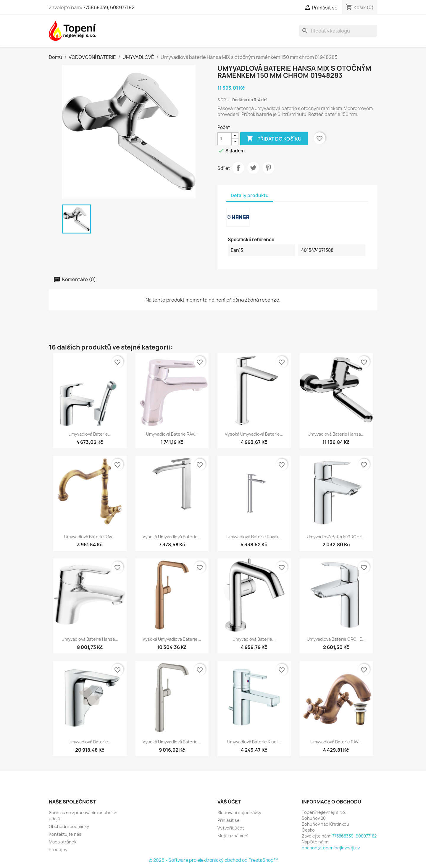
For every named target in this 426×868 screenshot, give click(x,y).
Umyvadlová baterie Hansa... (336, 434)
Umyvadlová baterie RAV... (172, 434)
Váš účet (229, 802)
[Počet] (225, 139)
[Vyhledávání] (338, 31)
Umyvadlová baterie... (90, 434)
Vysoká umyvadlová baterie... (254, 434)
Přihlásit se (229, 820)
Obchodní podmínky (69, 826)
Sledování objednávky (239, 813)
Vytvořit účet (231, 828)
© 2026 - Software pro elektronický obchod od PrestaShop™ (213, 860)
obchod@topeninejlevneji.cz (331, 848)
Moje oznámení (233, 836)
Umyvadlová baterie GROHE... (336, 537)
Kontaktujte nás (65, 834)
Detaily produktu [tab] (250, 195)
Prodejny (58, 850)
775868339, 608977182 (109, 7)
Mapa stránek (63, 842)
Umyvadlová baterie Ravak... (254, 537)
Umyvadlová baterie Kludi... (254, 742)
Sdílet (238, 168)
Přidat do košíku (274, 139)
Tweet (253, 168)
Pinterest (268, 168)
